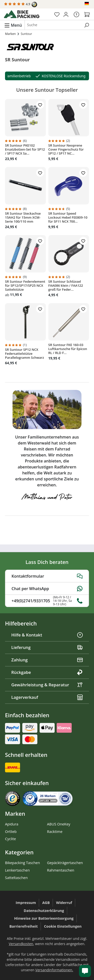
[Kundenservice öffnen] (85, 971)
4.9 (21, 4)
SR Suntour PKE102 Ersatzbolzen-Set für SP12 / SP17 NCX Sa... (25, 149)
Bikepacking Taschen (22, 863)
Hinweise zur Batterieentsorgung (44, 918)
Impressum (26, 903)
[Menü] (13, 25)
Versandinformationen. (54, 970)
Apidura (12, 824)
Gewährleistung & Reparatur (47, 685)
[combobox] (53, 25)
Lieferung (47, 647)
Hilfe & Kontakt (47, 635)
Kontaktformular (47, 576)
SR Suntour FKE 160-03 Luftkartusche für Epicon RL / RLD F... (68, 349)
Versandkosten (21, 944)
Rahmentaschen (61, 870)
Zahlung (47, 660)
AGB (46, 903)
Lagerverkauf (47, 697)
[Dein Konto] (66, 14)
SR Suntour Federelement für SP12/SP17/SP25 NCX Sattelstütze (25, 285)
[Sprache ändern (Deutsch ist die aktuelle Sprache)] (87, 3)
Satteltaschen (16, 878)
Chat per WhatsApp (47, 589)
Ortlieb (11, 832)
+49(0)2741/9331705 (47, 601)
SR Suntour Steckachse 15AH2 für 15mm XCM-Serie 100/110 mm (23, 217)
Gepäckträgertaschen (65, 863)
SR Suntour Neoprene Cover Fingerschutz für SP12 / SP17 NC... (66, 149)
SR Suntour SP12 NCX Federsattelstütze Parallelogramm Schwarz (24, 354)
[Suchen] (86, 25)
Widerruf (64, 903)
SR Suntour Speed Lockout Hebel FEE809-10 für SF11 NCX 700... (68, 217)
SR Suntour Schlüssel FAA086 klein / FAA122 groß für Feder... (66, 285)
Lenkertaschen (17, 870)
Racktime (55, 832)
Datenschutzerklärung (44, 911)
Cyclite (11, 839)
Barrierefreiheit (23, 926)
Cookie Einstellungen (63, 926)
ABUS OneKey (59, 824)
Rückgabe (47, 672)
